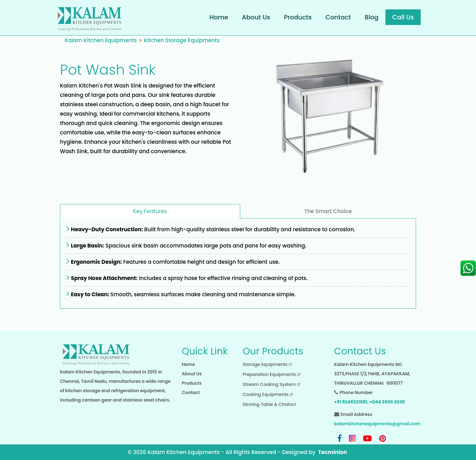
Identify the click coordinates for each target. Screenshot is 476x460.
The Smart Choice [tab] (328, 211)
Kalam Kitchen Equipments (101, 40)
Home (219, 17)
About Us (256, 17)
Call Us (403, 17)
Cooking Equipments (268, 394)
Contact (338, 17)
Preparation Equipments (271, 374)
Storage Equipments (267, 364)
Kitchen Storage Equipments (182, 40)
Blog (372, 17)
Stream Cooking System (271, 384)
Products (298, 17)
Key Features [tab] (150, 211)
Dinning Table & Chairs (269, 404)
